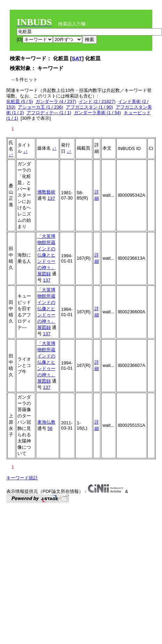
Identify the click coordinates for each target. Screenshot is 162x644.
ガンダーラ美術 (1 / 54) (98, 113)
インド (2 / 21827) (97, 101)
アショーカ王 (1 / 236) (40, 107)
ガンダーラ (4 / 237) (56, 101)
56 (50, 428)
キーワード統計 (22, 478)
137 (51, 198)
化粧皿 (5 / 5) (20, 101)
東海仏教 (46, 422)
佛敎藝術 (46, 192)
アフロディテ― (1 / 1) (49, 113)
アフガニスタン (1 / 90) (90, 107)
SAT (77, 58)
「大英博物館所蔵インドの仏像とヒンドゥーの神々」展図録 (46, 255)
